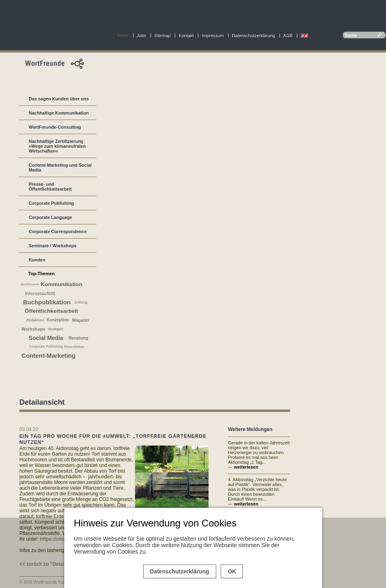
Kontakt (186, 36)
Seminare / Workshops (53, 246)
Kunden (37, 260)
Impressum (213, 36)
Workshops (33, 329)
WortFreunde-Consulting (55, 127)
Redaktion (35, 320)
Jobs (142, 36)
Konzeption (58, 320)
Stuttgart (56, 329)
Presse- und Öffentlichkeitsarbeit (50, 187)
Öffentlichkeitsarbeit (51, 311)
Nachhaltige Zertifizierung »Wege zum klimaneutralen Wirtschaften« (57, 146)
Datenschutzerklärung (254, 36)
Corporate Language (51, 217)
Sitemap (162, 36)
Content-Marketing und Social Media (60, 168)
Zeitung (81, 302)
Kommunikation (61, 284)
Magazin (80, 320)
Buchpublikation (47, 302)
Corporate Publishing (51, 203)
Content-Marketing (49, 356)
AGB (288, 36)
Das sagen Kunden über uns (59, 99)
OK (232, 571)
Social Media (46, 338)
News (123, 36)
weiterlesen (246, 467)
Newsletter (74, 347)
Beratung (78, 338)
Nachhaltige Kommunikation (59, 113)
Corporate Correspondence (58, 231)
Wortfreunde (30, 284)
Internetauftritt (40, 293)
